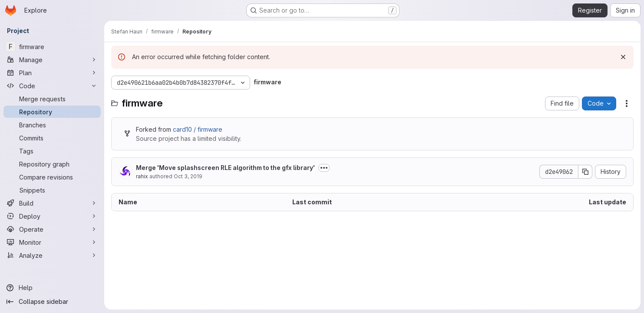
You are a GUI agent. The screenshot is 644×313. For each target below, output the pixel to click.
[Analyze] (52, 255)
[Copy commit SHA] (585, 172)
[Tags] (52, 151)
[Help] (52, 288)
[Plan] (52, 73)
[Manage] (52, 60)
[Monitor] (52, 242)
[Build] (52, 203)
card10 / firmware (198, 129)
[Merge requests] (52, 99)
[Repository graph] (52, 164)
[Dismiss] (623, 57)
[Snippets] (52, 190)
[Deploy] (52, 216)
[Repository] (52, 112)
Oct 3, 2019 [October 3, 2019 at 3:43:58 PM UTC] (188, 176)
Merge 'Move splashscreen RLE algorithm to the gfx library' (225, 168)
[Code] (52, 86)
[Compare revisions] (52, 177)
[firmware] (52, 47)
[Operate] (52, 229)
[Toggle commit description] (324, 168)
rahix (142, 176)
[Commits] (52, 138)
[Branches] (52, 125)
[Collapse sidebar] (52, 302)
